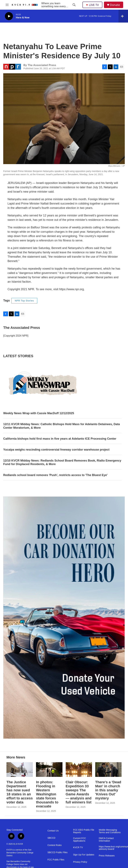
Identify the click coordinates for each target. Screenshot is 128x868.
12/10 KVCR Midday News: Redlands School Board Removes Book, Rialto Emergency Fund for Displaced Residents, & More (62, 462)
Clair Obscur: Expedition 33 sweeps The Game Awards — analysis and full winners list (79, 792)
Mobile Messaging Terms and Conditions (110, 831)
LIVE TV (92, 5)
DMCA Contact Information (106, 840)
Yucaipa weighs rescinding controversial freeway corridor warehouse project (56, 450)
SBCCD (51, 838)
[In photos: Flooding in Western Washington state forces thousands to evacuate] (49, 770)
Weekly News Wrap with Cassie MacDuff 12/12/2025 (39, 413)
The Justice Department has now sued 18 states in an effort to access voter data (20, 792)
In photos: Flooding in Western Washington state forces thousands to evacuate (47, 794)
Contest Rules (55, 845)
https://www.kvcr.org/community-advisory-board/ (110, 848)
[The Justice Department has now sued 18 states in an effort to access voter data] (20, 770)
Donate (115, 5)
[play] (9, 16)
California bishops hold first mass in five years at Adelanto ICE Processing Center (60, 439)
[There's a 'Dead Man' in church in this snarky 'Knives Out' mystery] (108, 770)
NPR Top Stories (24, 301)
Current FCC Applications (79, 840)
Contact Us (53, 831)
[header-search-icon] (74, 5)
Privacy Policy (80, 862)
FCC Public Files (56, 860)
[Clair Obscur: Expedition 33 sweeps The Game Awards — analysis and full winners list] (79, 770)
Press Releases (107, 856)
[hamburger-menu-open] (7, 5)
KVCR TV (78, 847)
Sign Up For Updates (84, 855)
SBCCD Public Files (57, 852)
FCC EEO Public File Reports (84, 831)
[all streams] (123, 16)
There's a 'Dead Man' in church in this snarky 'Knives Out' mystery (108, 790)
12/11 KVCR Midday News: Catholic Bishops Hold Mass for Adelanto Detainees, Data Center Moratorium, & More (62, 426)
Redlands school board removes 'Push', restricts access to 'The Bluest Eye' (55, 475)
